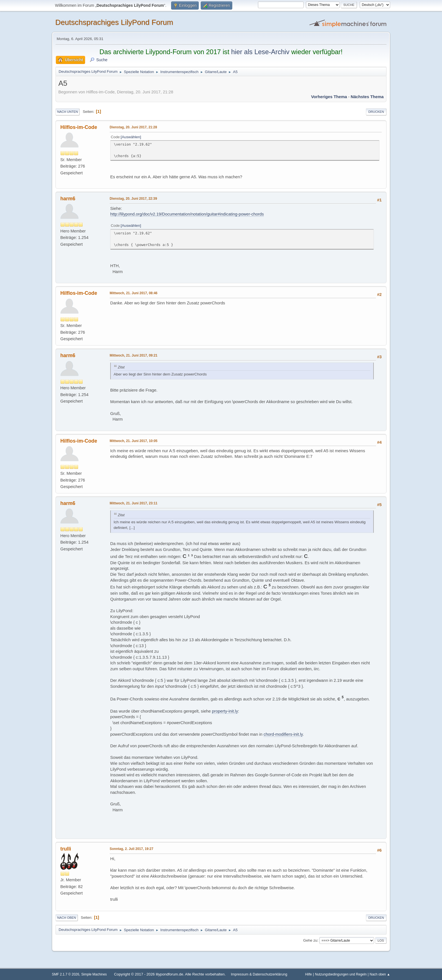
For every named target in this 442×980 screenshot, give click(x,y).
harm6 (68, 199)
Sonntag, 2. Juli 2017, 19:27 (132, 849)
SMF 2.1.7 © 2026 (66, 974)
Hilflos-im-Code (79, 127)
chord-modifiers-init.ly (283, 734)
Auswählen (131, 137)
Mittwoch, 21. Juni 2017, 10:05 (133, 441)
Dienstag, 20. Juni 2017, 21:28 (133, 127)
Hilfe (309, 974)
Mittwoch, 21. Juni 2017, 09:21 (133, 355)
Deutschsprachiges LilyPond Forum (114, 22)
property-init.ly (225, 711)
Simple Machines (94, 974)
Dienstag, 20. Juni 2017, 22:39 (133, 199)
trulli (66, 849)
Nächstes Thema (367, 97)
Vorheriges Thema (329, 97)
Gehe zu (310, 940)
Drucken (376, 112)
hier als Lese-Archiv (260, 52)
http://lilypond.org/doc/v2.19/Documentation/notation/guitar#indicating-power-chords (187, 214)
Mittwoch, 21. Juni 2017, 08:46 (133, 293)
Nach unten (68, 112)
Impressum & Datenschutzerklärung (259, 974)
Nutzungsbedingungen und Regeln (341, 974)
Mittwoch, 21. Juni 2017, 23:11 (133, 503)
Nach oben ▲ (380, 974)
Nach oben (67, 918)
